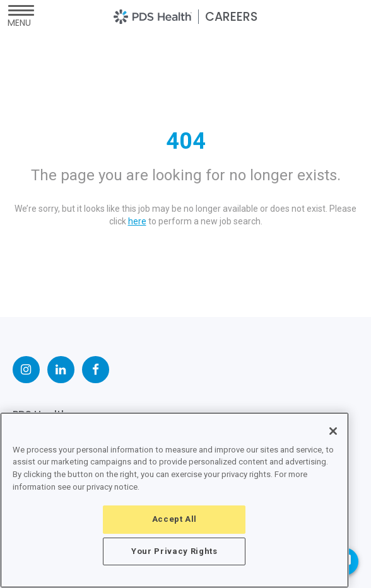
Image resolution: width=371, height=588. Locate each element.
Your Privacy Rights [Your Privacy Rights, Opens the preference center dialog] (174, 551)
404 (186, 141)
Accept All (175, 519)
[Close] (333, 431)
